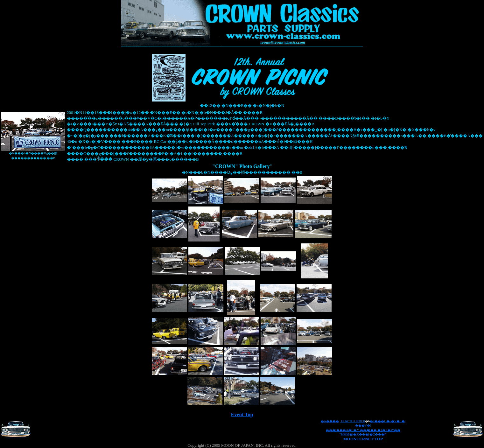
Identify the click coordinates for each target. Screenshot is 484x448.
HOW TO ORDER (353, 421)
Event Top (242, 414)
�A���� (330, 421)
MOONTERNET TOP (363, 439)
